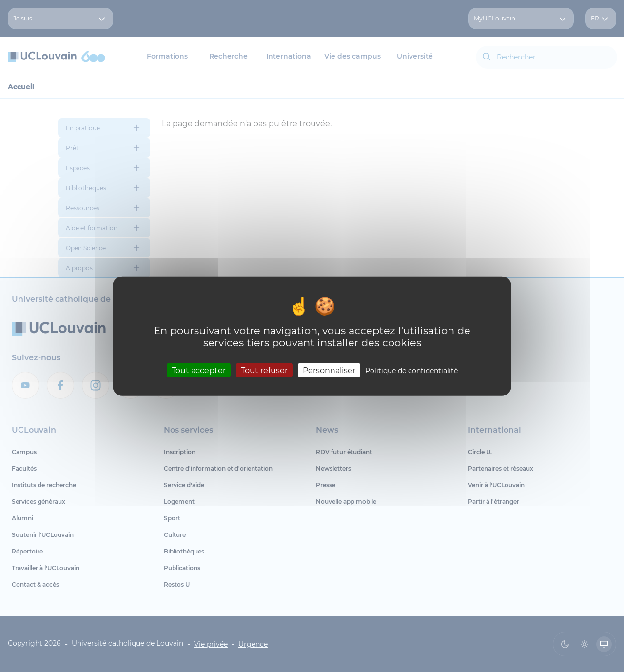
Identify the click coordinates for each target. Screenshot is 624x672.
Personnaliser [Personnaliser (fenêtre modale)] (329, 370)
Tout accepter (199, 370)
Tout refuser (264, 370)
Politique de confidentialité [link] (411, 370)
